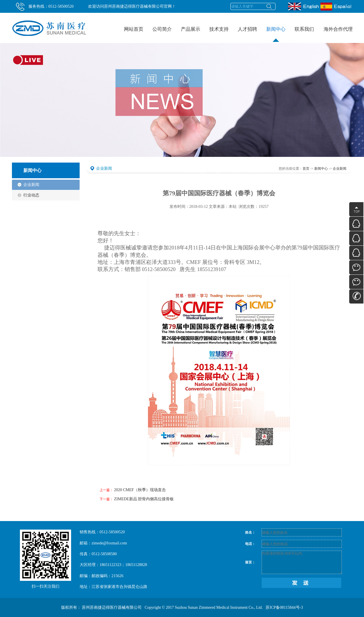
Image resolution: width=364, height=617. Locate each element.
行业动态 (31, 195)
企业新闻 (31, 185)
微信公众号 (356, 267)
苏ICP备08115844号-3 (284, 607)
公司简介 (163, 25)
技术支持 (220, 25)
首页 (306, 169)
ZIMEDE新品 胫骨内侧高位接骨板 (144, 499)
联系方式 (356, 296)
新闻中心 (277, 25)
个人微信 (356, 282)
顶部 (356, 209)
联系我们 (306, 25)
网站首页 (134, 29)
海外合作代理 (338, 29)
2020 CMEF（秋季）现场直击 (140, 490)
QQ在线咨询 (356, 224)
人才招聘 (249, 25)
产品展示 (192, 25)
